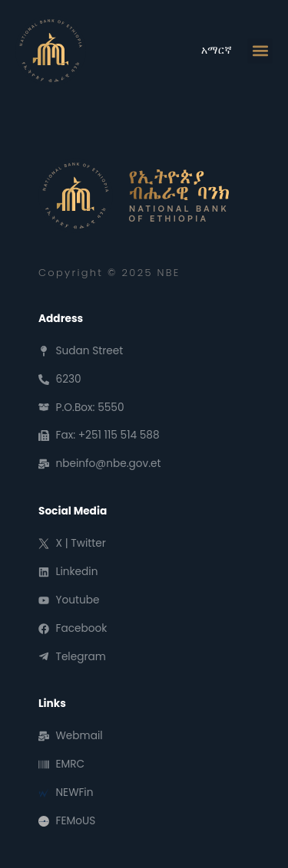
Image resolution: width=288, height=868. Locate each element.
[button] (260, 51)
